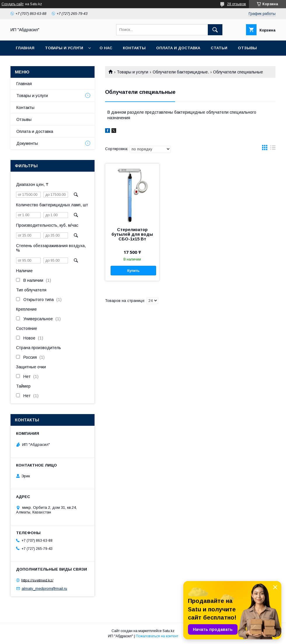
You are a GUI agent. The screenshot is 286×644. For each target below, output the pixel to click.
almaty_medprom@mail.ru (44, 588)
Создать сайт (13, 4)
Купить (133, 271)
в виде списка (273, 149)
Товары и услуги (64, 48)
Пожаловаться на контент (157, 636)
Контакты (134, 48)
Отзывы (247, 48)
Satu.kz (169, 631)
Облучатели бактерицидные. (181, 72)
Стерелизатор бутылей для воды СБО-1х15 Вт (132, 234)
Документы (27, 143)
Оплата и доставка (178, 48)
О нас (106, 48)
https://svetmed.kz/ (37, 580)
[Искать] (215, 30)
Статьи (219, 48)
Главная (25, 48)
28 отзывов (237, 4)
